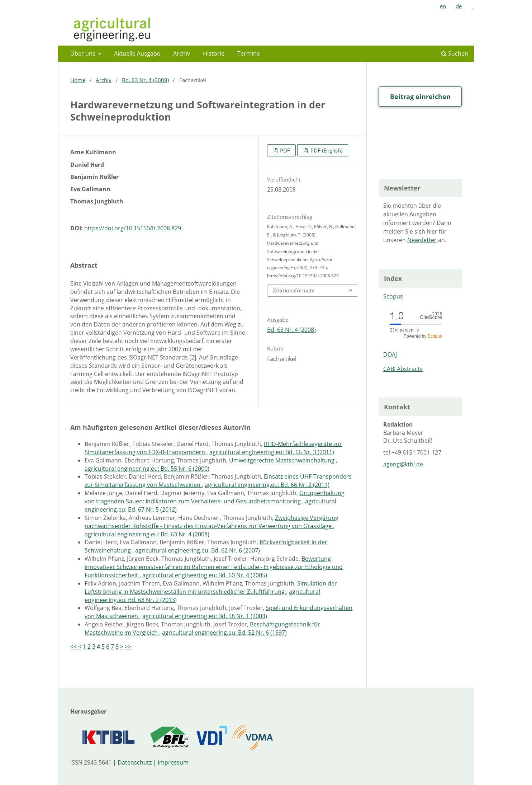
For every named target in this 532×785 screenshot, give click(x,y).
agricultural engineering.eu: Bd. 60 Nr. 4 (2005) (205, 575)
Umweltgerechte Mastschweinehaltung (282, 460)
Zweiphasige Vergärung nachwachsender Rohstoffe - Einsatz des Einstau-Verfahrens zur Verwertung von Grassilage (212, 522)
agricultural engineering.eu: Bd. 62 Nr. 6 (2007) (198, 550)
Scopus (393, 296)
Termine (249, 53)
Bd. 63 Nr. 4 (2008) (145, 80)
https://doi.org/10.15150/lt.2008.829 (133, 228)
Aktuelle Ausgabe (137, 53)
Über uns (84, 53)
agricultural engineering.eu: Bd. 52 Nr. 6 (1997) (224, 633)
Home (78, 80)
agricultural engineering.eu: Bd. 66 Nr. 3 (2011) (272, 452)
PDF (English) (326, 150)
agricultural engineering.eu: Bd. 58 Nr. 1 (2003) (205, 616)
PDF (284, 150)
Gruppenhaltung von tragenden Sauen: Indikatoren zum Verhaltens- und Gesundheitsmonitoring (215, 497)
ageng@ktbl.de (403, 464)
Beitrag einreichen (420, 97)
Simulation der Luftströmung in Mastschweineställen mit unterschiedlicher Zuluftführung (211, 587)
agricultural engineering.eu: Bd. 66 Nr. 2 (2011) (267, 485)
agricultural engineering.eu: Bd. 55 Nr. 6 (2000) (147, 469)
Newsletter (422, 240)
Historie (214, 53)
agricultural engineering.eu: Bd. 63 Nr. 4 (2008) (147, 534)
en (443, 6)
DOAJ (390, 354)
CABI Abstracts (403, 369)
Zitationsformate (294, 290)
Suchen (455, 53)
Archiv (182, 53)
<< (73, 647)
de (459, 6)
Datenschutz (135, 762)
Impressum (173, 762)
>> (128, 647)
